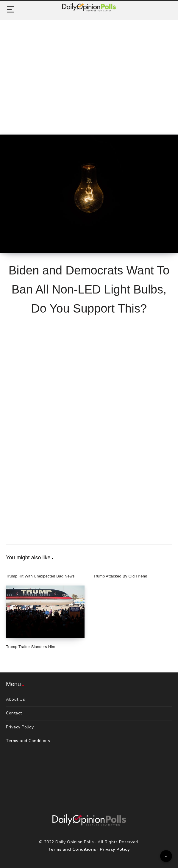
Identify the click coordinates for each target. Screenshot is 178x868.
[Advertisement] (89, 71)
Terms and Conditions (28, 741)
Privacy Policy (20, 727)
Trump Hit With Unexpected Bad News (40, 576)
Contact (14, 713)
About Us (15, 699)
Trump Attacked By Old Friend (120, 576)
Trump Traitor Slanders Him (31, 647)
